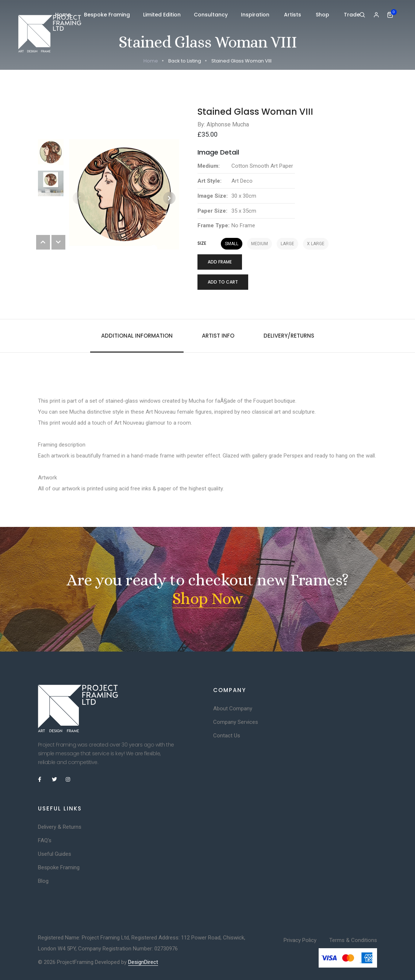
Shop (323, 15)
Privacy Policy (300, 940)
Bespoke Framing (107, 15)
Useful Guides (55, 854)
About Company (233, 709)
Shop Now (208, 599)
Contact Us (227, 736)
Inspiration (256, 15)
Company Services (236, 722)
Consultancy (211, 15)
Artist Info (218, 336)
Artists (293, 15)
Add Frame (220, 262)
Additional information (137, 336)
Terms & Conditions (353, 940)
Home (63, 15)
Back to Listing (185, 61)
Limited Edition (162, 15)
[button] (169, 198)
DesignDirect (143, 962)
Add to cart (223, 282)
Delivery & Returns (60, 827)
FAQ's (45, 840)
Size (202, 243)
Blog (43, 881)
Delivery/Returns (289, 336)
